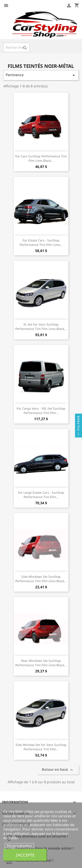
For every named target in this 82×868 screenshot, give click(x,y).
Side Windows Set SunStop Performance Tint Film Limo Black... (41, 579)
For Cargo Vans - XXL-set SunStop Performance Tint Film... (41, 411)
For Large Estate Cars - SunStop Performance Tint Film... (41, 495)
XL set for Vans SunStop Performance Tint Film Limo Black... (41, 327)
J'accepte (25, 855)
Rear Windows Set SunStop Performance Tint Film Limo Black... (41, 663)
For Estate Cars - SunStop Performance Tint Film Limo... (41, 242)
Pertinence (41, 75)
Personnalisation (19, 846)
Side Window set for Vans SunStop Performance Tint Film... (41, 747)
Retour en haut (58, 770)
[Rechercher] (16, 47)
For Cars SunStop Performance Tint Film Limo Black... (41, 158)
